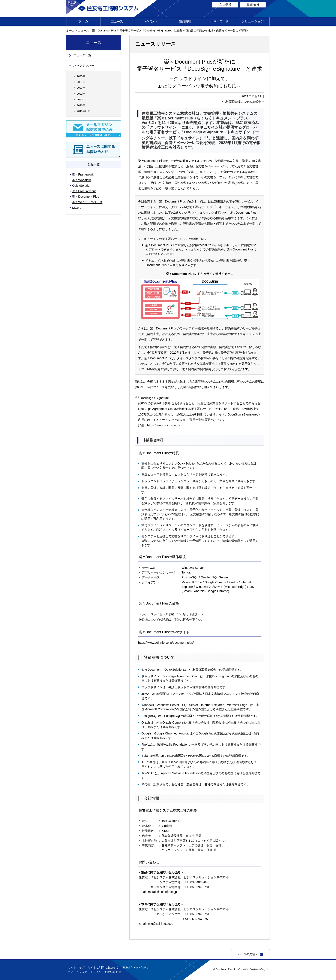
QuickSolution (82, 186)
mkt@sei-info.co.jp (161, 924)
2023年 (81, 88)
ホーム (70, 31)
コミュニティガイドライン (85, 972)
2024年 (81, 82)
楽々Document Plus (86, 197)
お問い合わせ (113, 972)
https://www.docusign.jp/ (164, 425)
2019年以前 (84, 111)
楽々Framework (83, 174)
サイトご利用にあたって (103, 967)
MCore (77, 208)
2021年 (81, 99)
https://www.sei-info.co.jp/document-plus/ (166, 643)
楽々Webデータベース (87, 202)
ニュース (83, 31)
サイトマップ (76, 967)
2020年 (81, 105)
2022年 (81, 94)
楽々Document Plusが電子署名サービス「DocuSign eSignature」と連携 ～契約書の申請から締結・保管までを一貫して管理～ (171, 31)
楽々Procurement (84, 191)
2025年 (81, 76)
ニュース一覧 (82, 55)
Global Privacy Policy (135, 967)
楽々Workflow (82, 180)
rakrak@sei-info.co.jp (163, 892)
